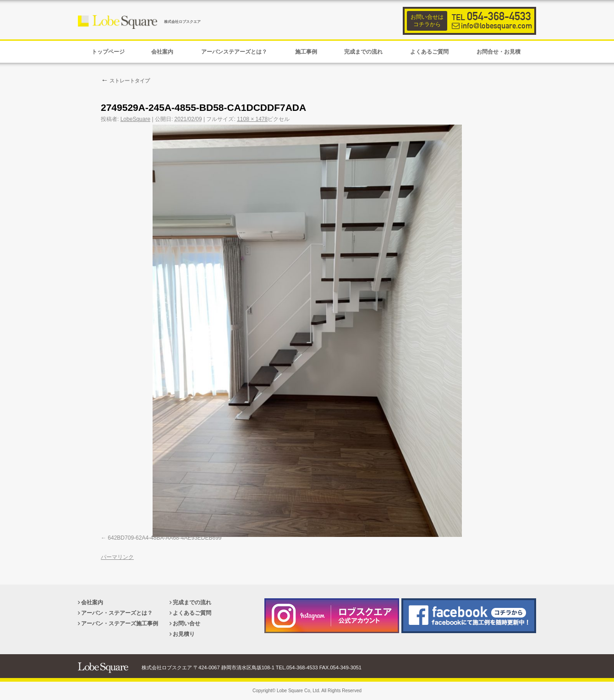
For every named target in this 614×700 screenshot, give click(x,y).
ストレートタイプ (125, 81)
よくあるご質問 (192, 613)
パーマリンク (117, 557)
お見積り (184, 634)
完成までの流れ (192, 602)
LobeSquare (135, 119)
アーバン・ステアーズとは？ (117, 613)
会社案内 (92, 602)
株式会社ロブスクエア (182, 22)
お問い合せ (186, 623)
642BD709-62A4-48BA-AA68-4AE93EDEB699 (164, 538)
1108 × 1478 (252, 119)
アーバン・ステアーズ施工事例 (120, 623)
